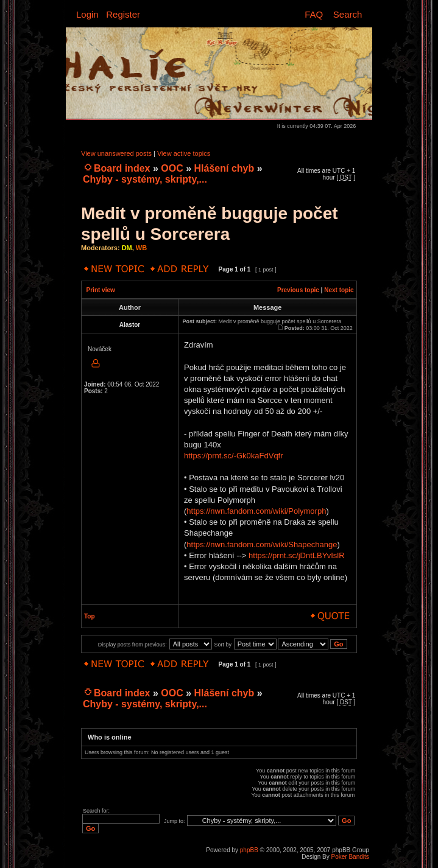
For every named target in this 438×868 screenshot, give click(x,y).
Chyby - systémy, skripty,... (145, 179)
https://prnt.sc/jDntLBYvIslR (297, 555)
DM (127, 248)
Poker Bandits (350, 857)
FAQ (314, 14)
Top (90, 616)
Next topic (339, 290)
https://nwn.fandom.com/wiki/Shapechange (262, 544)
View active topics (184, 153)
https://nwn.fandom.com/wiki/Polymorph (256, 511)
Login (87, 14)
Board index (122, 168)
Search (348, 14)
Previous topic (298, 290)
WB (141, 248)
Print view (101, 290)
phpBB (249, 850)
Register (123, 14)
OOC (172, 168)
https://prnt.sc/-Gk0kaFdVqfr (234, 456)
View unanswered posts (116, 153)
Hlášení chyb (224, 168)
